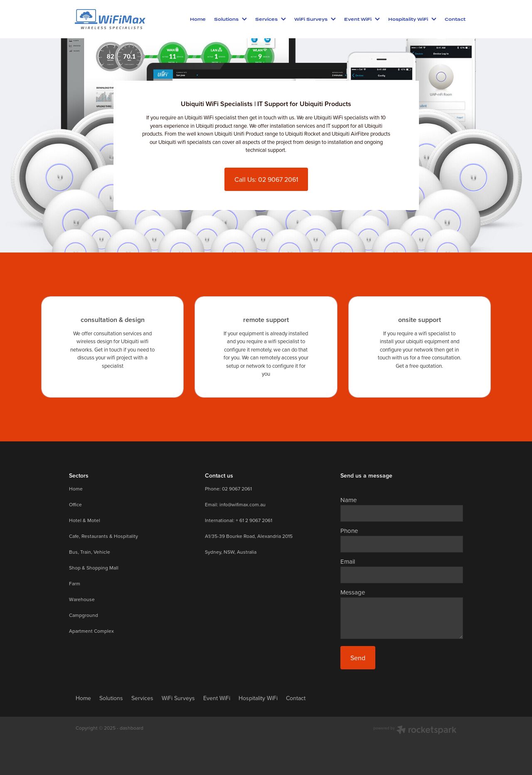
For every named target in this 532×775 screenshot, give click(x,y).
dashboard (132, 728)
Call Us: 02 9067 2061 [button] (266, 179)
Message (353, 592)
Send (358, 658)
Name (349, 500)
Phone (349, 531)
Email (348, 561)
